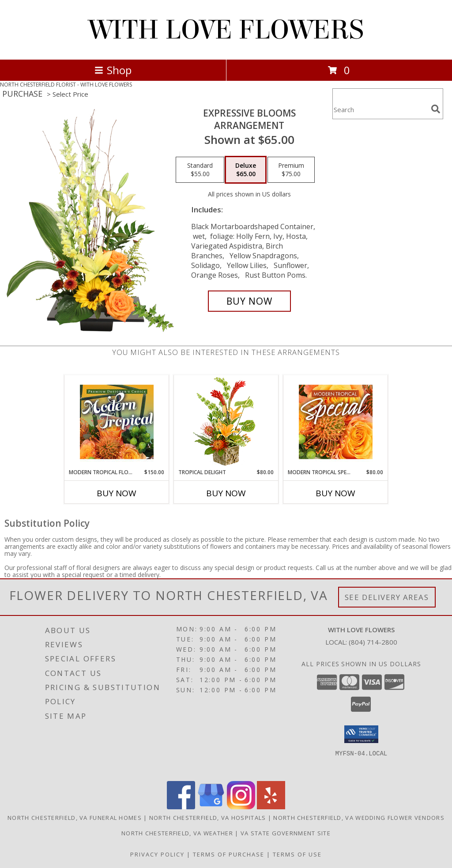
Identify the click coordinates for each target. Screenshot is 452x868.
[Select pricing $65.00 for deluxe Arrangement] (246, 170)
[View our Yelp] (271, 807)
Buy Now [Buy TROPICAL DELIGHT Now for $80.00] (226, 493)
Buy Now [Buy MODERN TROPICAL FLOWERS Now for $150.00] (117, 493)
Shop (113, 70)
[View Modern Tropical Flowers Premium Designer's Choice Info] (117, 422)
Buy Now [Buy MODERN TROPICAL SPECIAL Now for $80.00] (335, 493)
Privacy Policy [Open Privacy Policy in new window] (157, 854)
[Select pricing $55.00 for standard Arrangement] (200, 170)
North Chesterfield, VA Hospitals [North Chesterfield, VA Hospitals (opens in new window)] (208, 818)
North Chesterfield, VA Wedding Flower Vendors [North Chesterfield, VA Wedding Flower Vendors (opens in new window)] (359, 818)
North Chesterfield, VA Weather (177, 833)
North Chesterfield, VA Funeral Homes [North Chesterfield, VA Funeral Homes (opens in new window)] (75, 818)
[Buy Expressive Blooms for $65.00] (249, 301)
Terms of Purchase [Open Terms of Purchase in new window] (229, 854)
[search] (436, 109)
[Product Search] (380, 109)
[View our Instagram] (241, 807)
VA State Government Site (286, 833)
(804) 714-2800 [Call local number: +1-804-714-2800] (373, 642)
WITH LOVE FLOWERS (226, 30)
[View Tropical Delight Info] (226, 422)
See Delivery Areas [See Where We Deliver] (387, 597)
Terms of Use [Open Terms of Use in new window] (297, 854)
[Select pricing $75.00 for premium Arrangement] (291, 170)
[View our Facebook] (181, 807)
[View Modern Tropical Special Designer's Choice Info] (336, 422)
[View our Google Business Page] (211, 807)
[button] (361, 734)
